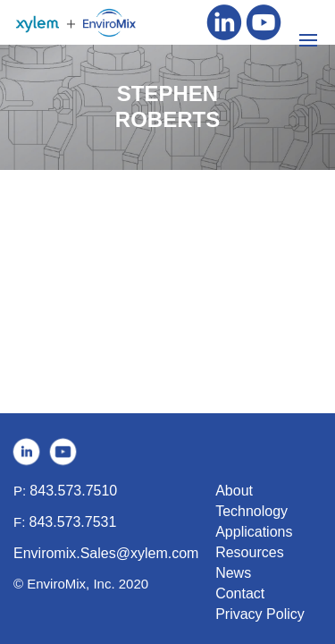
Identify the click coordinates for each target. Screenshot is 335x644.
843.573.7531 (73, 522)
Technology (251, 511)
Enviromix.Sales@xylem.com (106, 553)
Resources (249, 552)
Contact (240, 593)
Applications (254, 532)
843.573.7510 (73, 491)
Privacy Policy (260, 614)
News (233, 573)
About (234, 491)
